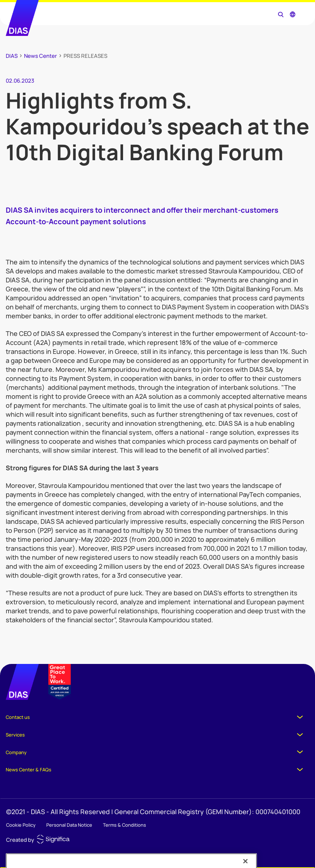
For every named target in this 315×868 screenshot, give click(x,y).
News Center (41, 56)
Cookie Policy (21, 825)
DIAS (12, 56)
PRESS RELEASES (85, 56)
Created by (20, 840)
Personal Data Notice (69, 825)
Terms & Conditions (124, 825)
